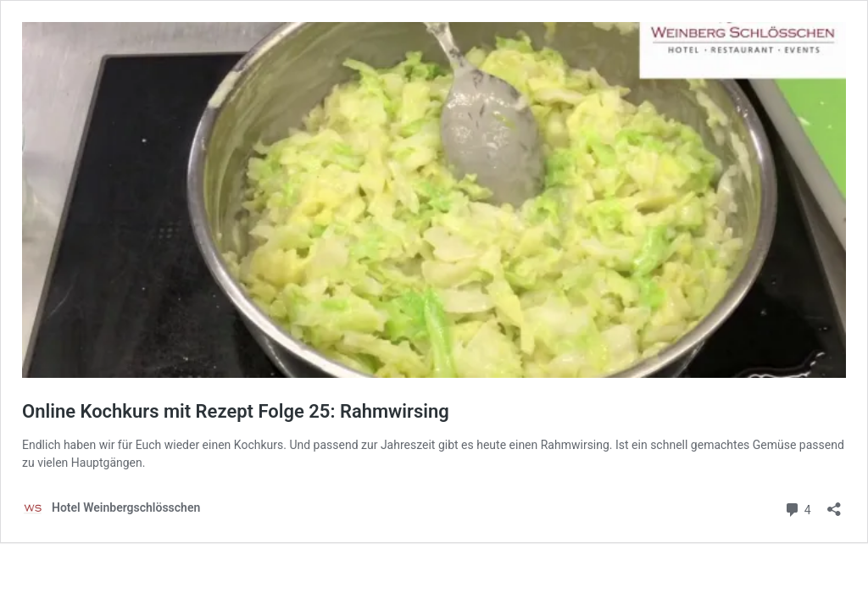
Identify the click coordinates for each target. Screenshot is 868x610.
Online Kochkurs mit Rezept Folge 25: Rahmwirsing (236, 411)
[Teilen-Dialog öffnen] (834, 504)
